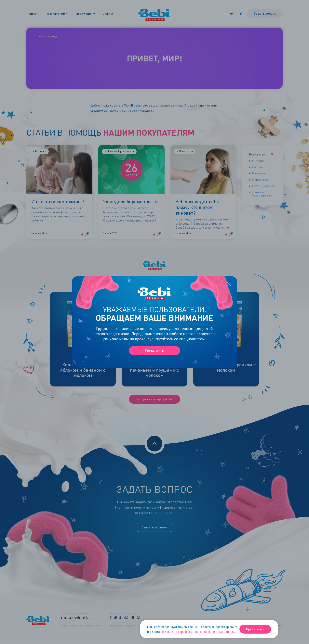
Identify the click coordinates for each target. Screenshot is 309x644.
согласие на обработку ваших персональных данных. (198, 631)
